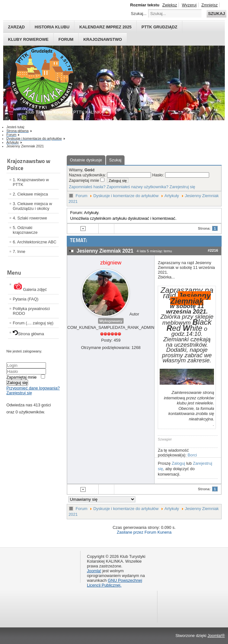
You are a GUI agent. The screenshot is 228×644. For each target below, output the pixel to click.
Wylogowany (111, 321)
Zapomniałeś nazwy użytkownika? (137, 187)
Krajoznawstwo (103, 39)
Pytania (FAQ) (26, 299)
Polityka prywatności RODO (31, 311)
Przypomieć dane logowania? (33, 388)
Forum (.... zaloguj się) (33, 323)
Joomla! (94, 571)
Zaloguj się (17, 383)
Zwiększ (170, 5)
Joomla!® (216, 636)
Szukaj (216, 14)
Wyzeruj (189, 5)
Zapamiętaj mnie (22, 377)
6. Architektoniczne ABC (35, 242)
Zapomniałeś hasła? (87, 187)
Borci (192, 455)
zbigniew (111, 263)
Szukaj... (139, 14)
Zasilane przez (130, 532)
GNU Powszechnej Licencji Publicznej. (114, 583)
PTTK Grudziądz (159, 27)
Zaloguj (179, 463)
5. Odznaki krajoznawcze (25, 230)
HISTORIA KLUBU (52, 27)
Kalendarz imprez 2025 (105, 27)
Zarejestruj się (19, 393)
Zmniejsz (210, 5)
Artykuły (172, 196)
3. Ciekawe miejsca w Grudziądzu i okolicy (32, 206)
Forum (66, 39)
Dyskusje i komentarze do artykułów (126, 196)
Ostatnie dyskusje (86, 160)
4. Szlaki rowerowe (30, 218)
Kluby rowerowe (28, 39)
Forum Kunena (158, 532)
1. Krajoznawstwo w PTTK (31, 182)
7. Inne (19, 252)
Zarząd (16, 27)
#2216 (213, 250)
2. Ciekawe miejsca (30, 194)
